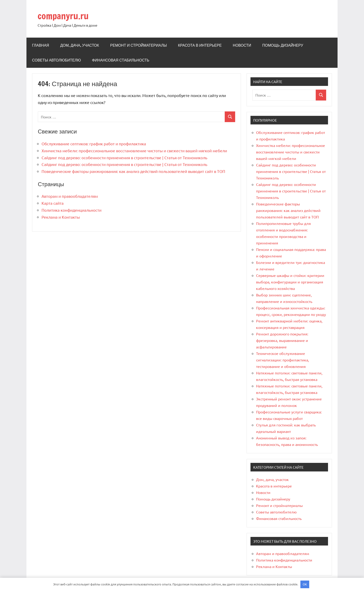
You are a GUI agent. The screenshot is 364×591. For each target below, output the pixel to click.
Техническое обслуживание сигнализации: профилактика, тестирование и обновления (283, 360)
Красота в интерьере (200, 45)
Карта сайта (53, 203)
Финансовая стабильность (121, 60)
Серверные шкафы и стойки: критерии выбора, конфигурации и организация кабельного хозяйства (290, 282)
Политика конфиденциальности (71, 210)
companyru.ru (65, 16)
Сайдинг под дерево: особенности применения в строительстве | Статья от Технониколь (124, 157)
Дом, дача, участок (80, 45)
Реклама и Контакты (61, 217)
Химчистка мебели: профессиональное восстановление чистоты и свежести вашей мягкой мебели (134, 151)
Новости (242, 45)
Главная (41, 45)
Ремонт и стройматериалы (139, 45)
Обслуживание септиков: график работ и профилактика (94, 144)
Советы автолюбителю (56, 60)
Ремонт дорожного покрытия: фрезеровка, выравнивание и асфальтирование (282, 340)
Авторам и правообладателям (70, 196)
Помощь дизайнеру (283, 45)
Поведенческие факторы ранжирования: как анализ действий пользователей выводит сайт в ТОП (133, 171)
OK (305, 584)
